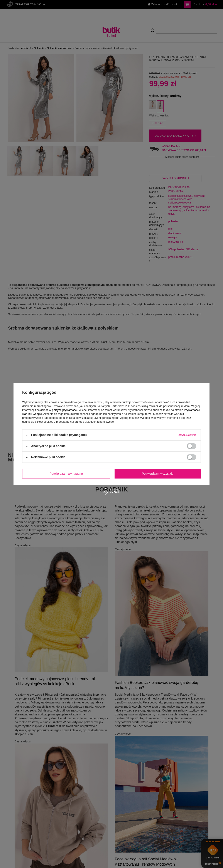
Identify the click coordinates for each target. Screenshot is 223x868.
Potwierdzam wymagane (66, 474)
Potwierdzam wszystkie (158, 474)
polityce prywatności (65, 410)
